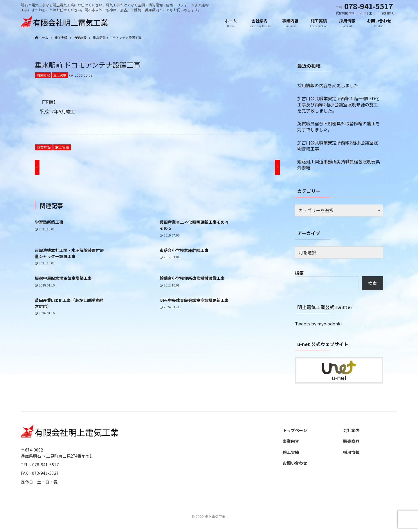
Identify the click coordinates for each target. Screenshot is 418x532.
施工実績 (60, 75)
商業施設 (43, 75)
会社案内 (351, 431)
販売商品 (351, 441)
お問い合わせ (295, 463)
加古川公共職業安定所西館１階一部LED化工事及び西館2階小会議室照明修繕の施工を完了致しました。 (338, 105)
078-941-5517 (369, 6)
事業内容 (291, 441)
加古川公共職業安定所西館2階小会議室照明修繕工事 (338, 146)
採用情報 (351, 452)
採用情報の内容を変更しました (328, 86)
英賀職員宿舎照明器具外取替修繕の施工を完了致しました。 (339, 127)
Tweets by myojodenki (318, 324)
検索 (299, 273)
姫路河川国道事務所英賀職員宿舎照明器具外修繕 (339, 165)
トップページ (295, 431)
